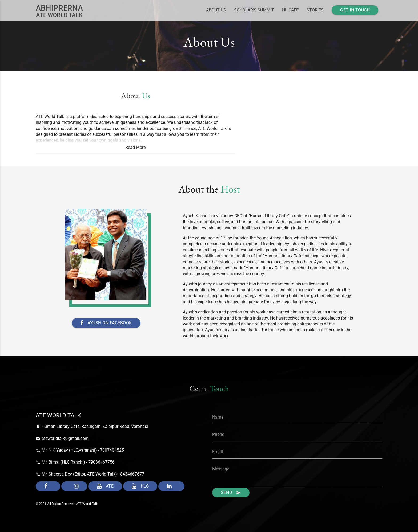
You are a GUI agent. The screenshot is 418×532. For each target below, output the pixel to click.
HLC (140, 486)
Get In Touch (355, 10)
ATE (105, 486)
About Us (216, 10)
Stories (315, 10)
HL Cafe (290, 10)
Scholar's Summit (254, 10)
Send (231, 493)
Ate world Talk (59, 11)
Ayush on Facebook (106, 323)
